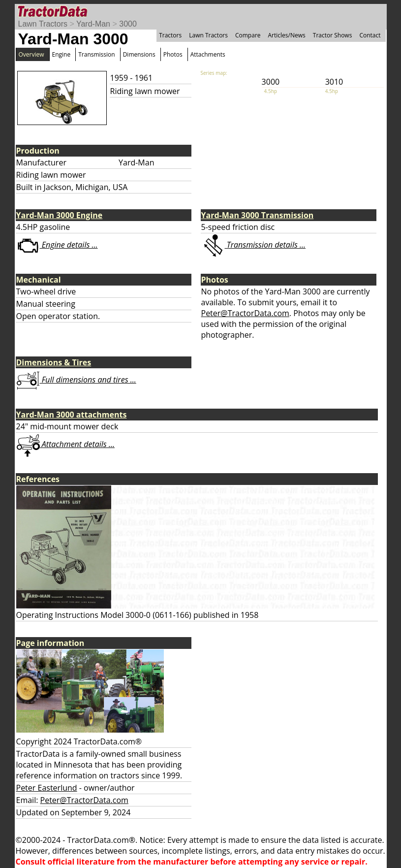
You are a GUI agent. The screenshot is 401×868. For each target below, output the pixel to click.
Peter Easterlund (47, 788)
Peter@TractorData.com (245, 313)
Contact (370, 35)
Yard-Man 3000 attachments (72, 415)
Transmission (96, 54)
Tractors (170, 35)
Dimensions (139, 54)
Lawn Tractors (43, 24)
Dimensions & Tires (54, 362)
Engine (62, 54)
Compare (248, 35)
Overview (31, 54)
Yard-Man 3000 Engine (60, 215)
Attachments (208, 54)
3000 (128, 24)
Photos (173, 54)
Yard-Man (93, 24)
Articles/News (287, 35)
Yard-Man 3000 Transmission (258, 215)
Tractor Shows (333, 35)
